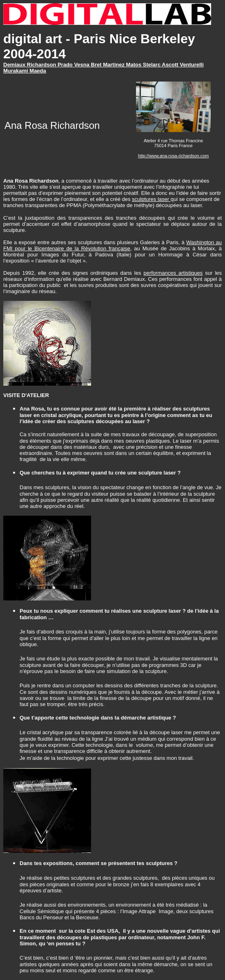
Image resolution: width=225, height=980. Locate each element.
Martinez (114, 65)
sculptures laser (151, 199)
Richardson (42, 65)
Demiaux (15, 65)
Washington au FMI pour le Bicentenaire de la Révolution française (112, 245)
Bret (97, 65)
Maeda (38, 71)
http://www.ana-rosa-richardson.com (173, 156)
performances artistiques (173, 273)
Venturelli (192, 65)
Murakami (16, 71)
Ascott (171, 65)
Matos (135, 65)
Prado (66, 65)
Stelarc (153, 65)
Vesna (82, 65)
